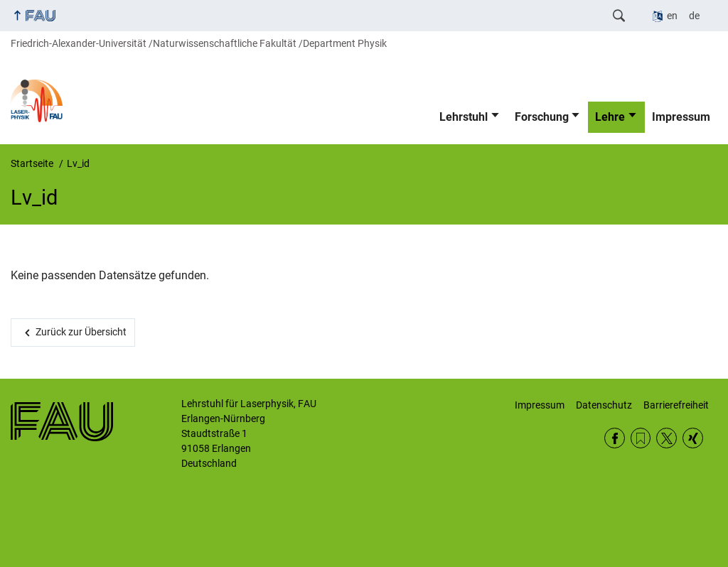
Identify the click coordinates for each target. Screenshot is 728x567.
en (672, 16)
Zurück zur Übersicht (81, 332)
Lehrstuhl (464, 117)
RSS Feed (641, 438)
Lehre (610, 117)
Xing (693, 438)
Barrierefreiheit (676, 405)
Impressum (681, 117)
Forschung (542, 117)
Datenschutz (604, 405)
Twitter (667, 438)
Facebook (615, 438)
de (694, 16)
